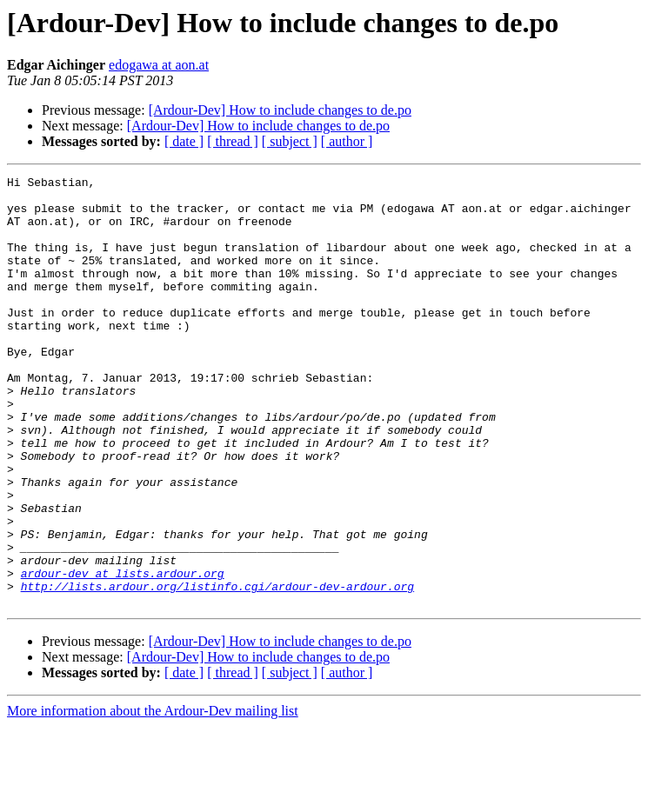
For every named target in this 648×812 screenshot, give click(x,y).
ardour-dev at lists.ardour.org (123, 654)
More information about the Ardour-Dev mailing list (153, 797)
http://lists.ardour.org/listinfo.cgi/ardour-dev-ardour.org (217, 669)
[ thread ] (233, 141)
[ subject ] (290, 141)
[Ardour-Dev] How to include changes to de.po (280, 110)
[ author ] (347, 141)
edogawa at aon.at (159, 65)
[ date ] (184, 141)
